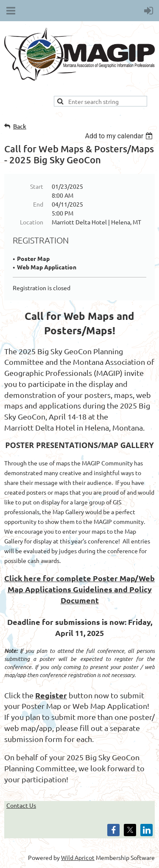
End (38, 204)
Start (37, 186)
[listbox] (120, 136)
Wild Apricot (78, 857)
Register (51, 695)
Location (32, 222)
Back (20, 126)
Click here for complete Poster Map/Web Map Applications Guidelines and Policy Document (79, 589)
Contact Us (21, 805)
